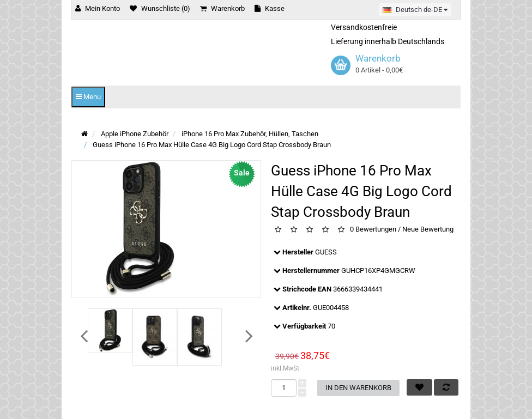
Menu (88, 97)
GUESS (326, 252)
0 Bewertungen (373, 229)
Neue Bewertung (428, 229)
